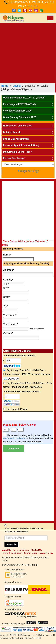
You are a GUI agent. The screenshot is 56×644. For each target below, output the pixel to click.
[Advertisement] (28, 52)
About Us (7, 550)
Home (5, 86)
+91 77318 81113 (28, 6)
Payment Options (21, 550)
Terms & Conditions (12, 553)
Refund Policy (30, 553)
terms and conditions (14, 438)
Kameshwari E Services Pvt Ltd (26, 638)
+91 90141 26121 (42, 2)
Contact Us (37, 550)
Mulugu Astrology (28, 171)
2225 (36, 557)
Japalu (17, 86)
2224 (30, 557)
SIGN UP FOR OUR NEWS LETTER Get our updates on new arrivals (24, 530)
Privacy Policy (46, 553)
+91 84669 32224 (20, 2)
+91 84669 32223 (19, 557)
